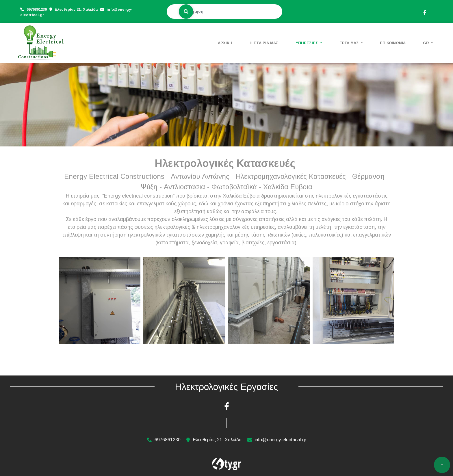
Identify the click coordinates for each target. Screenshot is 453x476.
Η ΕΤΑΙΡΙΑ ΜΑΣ (264, 43)
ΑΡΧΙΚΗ (225, 43)
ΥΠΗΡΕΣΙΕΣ (308, 43)
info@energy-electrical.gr (281, 440)
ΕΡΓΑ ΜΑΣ (350, 43)
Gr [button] (427, 43)
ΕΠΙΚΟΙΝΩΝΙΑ (393, 43)
